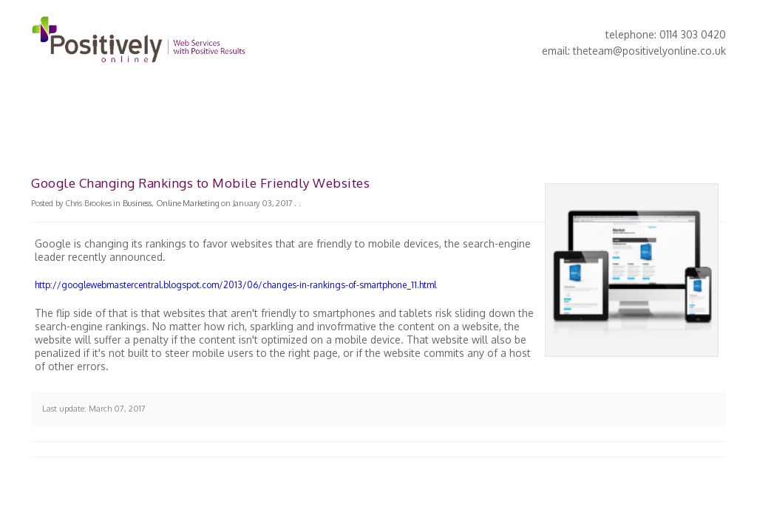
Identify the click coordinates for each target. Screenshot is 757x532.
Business (137, 203)
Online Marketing (188, 203)
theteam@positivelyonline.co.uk (649, 51)
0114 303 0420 (693, 34)
